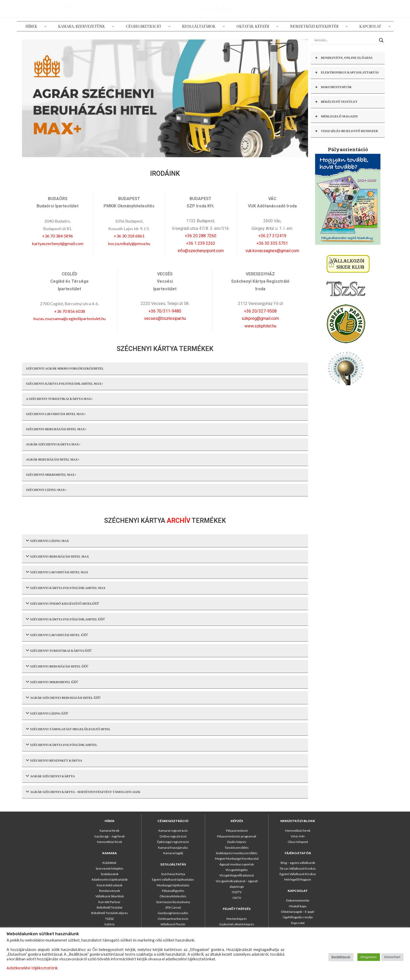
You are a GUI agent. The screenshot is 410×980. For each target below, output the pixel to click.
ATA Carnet (173, 907)
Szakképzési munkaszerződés (237, 853)
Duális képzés (237, 842)
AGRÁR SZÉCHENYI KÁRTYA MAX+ (53, 444)
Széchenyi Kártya (173, 874)
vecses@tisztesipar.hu (165, 318)
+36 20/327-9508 (260, 311)
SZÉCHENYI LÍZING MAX (47, 540)
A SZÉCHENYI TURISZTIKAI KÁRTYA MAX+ (59, 399)
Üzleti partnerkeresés (173, 919)
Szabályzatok (110, 874)
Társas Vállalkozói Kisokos (298, 868)
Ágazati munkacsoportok (237, 864)
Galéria (109, 924)
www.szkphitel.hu (260, 326)
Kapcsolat (298, 923)
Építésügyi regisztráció (173, 842)
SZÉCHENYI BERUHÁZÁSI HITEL (57, 666)
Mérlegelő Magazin (298, 879)
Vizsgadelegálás (237, 870)
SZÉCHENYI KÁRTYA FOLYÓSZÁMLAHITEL (65, 619)
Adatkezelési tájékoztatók (110, 879)
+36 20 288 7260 (201, 236)
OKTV (237, 898)
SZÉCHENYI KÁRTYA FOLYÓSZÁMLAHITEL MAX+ (64, 384)
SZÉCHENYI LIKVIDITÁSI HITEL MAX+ (56, 414)
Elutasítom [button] (392, 957)
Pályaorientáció (237, 831)
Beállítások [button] (341, 957)
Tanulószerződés (237, 848)
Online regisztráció (173, 836)
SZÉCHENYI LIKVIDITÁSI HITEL (57, 635)
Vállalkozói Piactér (173, 924)
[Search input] (345, 40)
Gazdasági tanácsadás (173, 913)
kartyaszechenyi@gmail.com (58, 243)
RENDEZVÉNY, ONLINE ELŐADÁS (343, 58)
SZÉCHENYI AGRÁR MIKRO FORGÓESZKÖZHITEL (65, 369)
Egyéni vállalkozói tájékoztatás (173, 879)
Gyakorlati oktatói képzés (237, 924)
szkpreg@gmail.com (260, 318)
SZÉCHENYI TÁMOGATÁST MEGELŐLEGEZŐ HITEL (68, 729)
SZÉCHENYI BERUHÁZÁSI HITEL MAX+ (56, 429)
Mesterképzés (237, 919)
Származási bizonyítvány (173, 902)
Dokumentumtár (298, 900)
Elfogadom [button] (369, 957)
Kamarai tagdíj (173, 853)
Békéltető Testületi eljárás (110, 913)
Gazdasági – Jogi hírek (109, 836)
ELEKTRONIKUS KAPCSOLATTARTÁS (347, 73)
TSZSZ (109, 919)
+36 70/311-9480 (165, 311)
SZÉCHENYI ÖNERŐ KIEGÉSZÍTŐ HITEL (62, 603)
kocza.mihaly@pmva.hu (129, 243)
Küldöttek (109, 863)
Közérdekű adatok (110, 885)
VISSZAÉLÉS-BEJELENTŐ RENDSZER (346, 131)
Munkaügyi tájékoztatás (173, 885)
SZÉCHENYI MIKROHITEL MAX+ (51, 475)
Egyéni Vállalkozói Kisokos (298, 874)
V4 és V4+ (298, 836)
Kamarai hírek (109, 831)
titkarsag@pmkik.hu (338, 8)
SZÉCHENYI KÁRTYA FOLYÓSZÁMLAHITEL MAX (66, 588)
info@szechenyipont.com (201, 251)
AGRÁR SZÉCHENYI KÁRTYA (50, 776)
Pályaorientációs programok (237, 836)
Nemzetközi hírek (110, 842)
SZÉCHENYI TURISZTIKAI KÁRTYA (59, 650)
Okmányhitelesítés (173, 896)
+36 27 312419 (272, 236)
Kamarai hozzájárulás (173, 848)
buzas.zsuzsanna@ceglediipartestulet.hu (69, 318)
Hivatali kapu (298, 906)
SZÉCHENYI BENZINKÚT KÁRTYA (54, 760)
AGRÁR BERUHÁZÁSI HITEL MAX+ (53, 460)
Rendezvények (110, 891)
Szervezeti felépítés (110, 868)
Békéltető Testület (110, 907)
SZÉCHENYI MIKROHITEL (52, 682)
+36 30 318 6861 (129, 236)
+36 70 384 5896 (58, 236)
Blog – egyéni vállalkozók (298, 863)
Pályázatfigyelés (173, 891)
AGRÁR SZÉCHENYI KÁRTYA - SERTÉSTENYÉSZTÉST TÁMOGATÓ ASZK (83, 792)
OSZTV (237, 892)
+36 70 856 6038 (70, 311)
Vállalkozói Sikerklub (110, 896)
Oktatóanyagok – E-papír (298, 912)
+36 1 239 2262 (201, 243)
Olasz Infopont (298, 842)
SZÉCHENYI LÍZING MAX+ (46, 490)
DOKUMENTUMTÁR (333, 87)
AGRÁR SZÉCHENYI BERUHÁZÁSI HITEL (63, 697)
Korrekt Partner (109, 902)
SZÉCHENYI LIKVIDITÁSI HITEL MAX (57, 572)
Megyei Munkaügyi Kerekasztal (237, 859)
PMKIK (55, 9)
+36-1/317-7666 (375, 8)
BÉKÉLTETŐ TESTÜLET (336, 102)
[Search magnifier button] (381, 40)
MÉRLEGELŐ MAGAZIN (336, 117)
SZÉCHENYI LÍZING (47, 713)
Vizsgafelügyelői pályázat (237, 875)
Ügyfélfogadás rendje (298, 917)
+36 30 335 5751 (272, 243)
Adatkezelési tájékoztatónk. (32, 968)
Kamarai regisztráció (173, 831)
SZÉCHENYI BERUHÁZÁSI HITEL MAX (57, 556)
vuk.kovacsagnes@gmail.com (272, 251)
